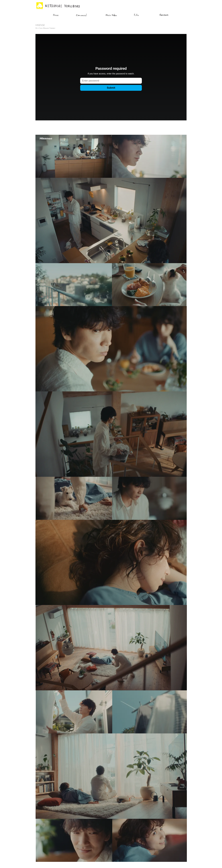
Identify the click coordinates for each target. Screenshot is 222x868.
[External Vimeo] (111, 77)
